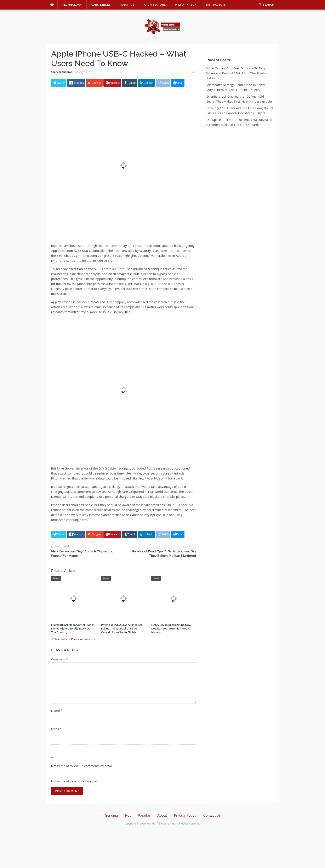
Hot (128, 815)
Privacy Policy (185, 815)
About (162, 815)
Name (57, 711)
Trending (111, 815)
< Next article (61, 639)
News (56, 578)
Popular (144, 815)
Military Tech (186, 5)
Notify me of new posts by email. (75, 781)
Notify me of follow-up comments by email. (82, 766)
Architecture (155, 5)
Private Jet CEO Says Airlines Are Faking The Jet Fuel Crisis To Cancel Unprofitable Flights (122, 629)
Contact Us (212, 815)
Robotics (127, 5)
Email (56, 729)
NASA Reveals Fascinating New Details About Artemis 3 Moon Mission (171, 629)
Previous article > (84, 639)
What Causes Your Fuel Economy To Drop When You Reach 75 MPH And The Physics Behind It (237, 73)
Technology (72, 5)
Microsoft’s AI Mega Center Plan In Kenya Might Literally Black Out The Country (73, 629)
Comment (60, 659)
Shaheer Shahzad (62, 72)
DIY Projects (216, 5)
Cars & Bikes (101, 5)
